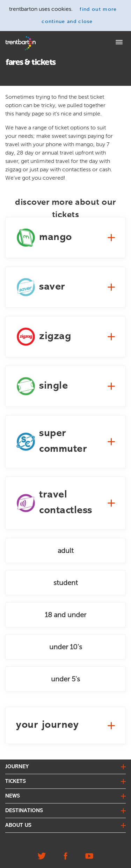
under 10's (66, 647)
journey (17, 767)
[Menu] (119, 43)
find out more (98, 9)
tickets (16, 781)
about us (18, 825)
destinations (24, 811)
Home (12, 39)
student (66, 583)
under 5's (65, 679)
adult (66, 551)
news (13, 796)
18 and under (65, 615)
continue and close (67, 22)
